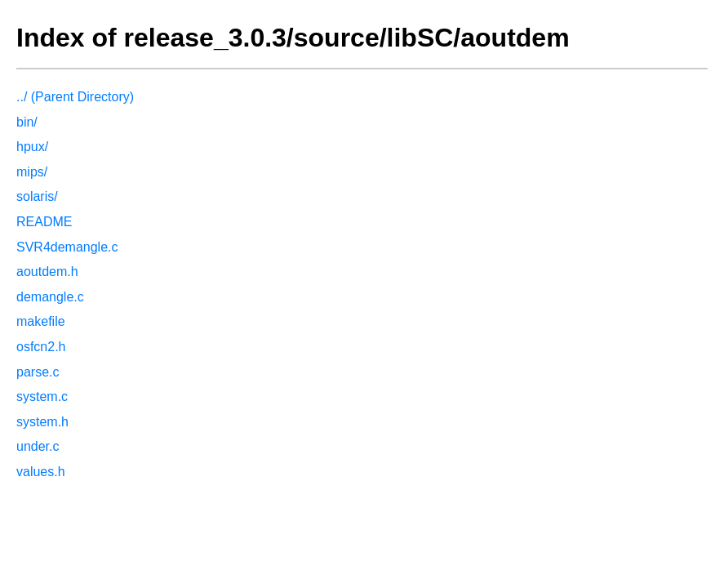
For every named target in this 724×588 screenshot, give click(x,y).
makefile (41, 321)
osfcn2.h (41, 347)
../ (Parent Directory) (75, 97)
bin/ (27, 122)
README (44, 222)
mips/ (32, 172)
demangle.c (50, 297)
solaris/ (37, 196)
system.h (42, 422)
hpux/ (32, 147)
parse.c (38, 372)
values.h (41, 472)
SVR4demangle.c (67, 247)
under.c (38, 446)
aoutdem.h (47, 272)
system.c (42, 396)
